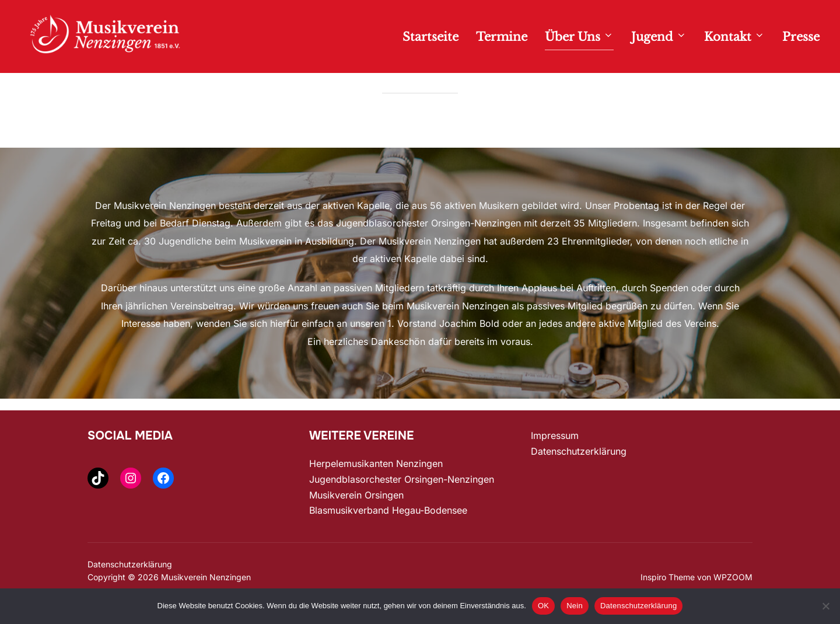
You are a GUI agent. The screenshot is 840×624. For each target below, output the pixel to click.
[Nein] (825, 606)
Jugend (659, 37)
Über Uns (579, 37)
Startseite (430, 37)
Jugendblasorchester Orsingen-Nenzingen (402, 504)
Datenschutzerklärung (579, 476)
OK (543, 606)
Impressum (555, 460)
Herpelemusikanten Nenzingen (376, 488)
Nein (575, 606)
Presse (801, 37)
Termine (502, 37)
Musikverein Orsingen (356, 519)
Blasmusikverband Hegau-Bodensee (388, 535)
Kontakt (734, 37)
